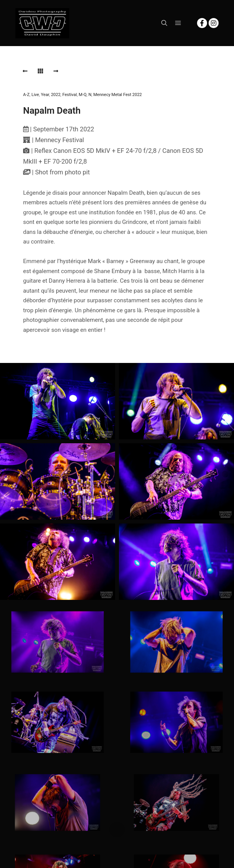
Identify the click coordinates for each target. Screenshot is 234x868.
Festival (70, 95)
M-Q (83, 95)
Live (35, 95)
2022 (56, 95)
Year (45, 95)
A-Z (26, 95)
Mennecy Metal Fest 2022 (117, 95)
